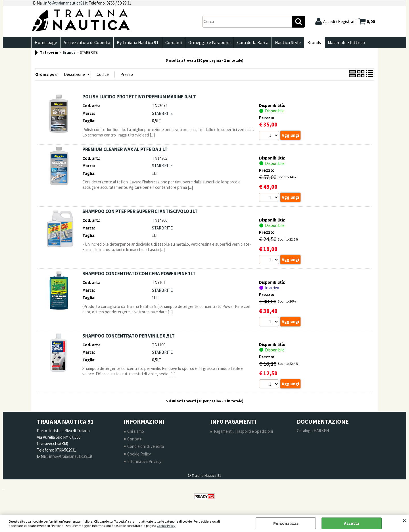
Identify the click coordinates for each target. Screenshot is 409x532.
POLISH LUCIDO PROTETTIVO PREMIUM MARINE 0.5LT (139, 98)
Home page (46, 43)
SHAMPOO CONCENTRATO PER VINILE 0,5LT (129, 337)
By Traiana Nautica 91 (136, 43)
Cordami (171, 43)
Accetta (352, 523)
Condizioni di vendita (146, 448)
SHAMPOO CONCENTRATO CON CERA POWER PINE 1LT (139, 275)
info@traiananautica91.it (66, 3)
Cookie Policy (166, 526)
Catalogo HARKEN (313, 432)
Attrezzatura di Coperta (86, 43)
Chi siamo (136, 433)
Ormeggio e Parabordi (207, 43)
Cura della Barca (249, 43)
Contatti (135, 441)
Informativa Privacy (144, 463)
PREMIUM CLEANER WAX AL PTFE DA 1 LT (125, 150)
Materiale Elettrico (341, 43)
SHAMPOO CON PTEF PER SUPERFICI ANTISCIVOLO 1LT (140, 213)
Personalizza (286, 523)
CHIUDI (404, 520)
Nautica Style (284, 43)
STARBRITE (162, 114)
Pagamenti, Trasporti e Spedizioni (243, 433)
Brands (310, 43)
